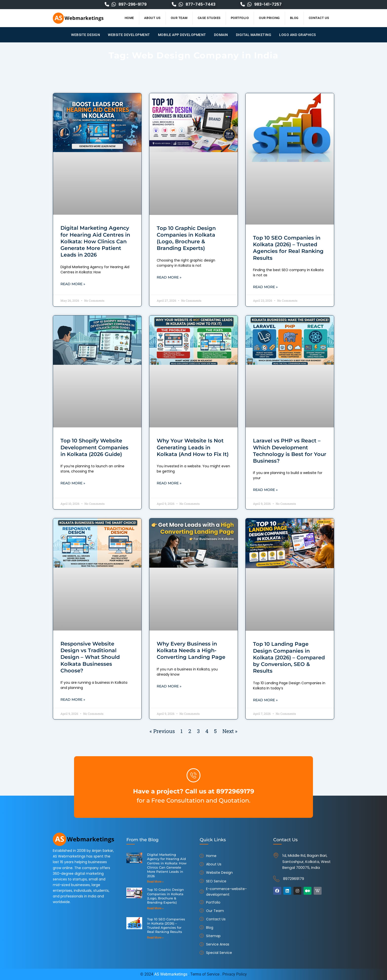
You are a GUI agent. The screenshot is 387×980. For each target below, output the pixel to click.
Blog (294, 18)
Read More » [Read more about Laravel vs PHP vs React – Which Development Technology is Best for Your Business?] (265, 490)
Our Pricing (269, 18)
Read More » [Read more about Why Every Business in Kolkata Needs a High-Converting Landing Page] (169, 687)
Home (129, 18)
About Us (152, 18)
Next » (230, 732)
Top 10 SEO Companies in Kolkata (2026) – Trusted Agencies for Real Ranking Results (166, 925)
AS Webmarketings (171, 974)
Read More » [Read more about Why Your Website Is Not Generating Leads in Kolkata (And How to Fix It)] (169, 484)
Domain (221, 35)
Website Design (86, 35)
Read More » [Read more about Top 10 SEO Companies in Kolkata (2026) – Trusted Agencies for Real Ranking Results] (265, 287)
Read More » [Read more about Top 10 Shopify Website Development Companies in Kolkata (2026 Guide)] (73, 484)
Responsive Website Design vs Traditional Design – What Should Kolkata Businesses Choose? (90, 658)
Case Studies (209, 18)
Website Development (129, 35)
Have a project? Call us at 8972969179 (194, 791)
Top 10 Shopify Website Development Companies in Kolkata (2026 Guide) (94, 448)
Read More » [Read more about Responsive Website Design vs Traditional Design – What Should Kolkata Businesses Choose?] (73, 700)
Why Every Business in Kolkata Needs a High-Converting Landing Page (191, 651)
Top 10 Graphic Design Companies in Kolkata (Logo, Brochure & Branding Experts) (165, 895)
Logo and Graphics (298, 35)
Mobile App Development (182, 35)
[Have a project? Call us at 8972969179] (193, 775)
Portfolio (240, 18)
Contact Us (319, 18)
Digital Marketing (254, 35)
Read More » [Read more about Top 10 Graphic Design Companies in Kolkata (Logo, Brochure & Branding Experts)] (169, 278)
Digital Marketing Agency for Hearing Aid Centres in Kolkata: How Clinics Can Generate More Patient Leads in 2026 (95, 241)
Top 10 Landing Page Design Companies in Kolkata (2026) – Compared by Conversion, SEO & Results (289, 658)
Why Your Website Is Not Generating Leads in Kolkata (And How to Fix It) (193, 448)
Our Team (179, 18)
